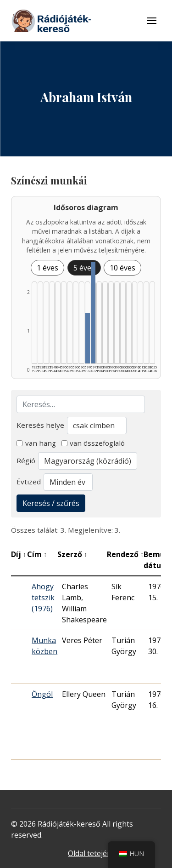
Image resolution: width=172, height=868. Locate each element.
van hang (36, 443)
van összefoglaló (93, 443)
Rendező (125, 554)
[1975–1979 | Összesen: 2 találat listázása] (94, 313)
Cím (37, 554)
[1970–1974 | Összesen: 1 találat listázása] (88, 338)
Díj (19, 554)
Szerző (72, 554)
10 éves (122, 268)
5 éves (84, 268)
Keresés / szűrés (51, 503)
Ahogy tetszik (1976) (43, 598)
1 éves (47, 268)
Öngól (42, 694)
